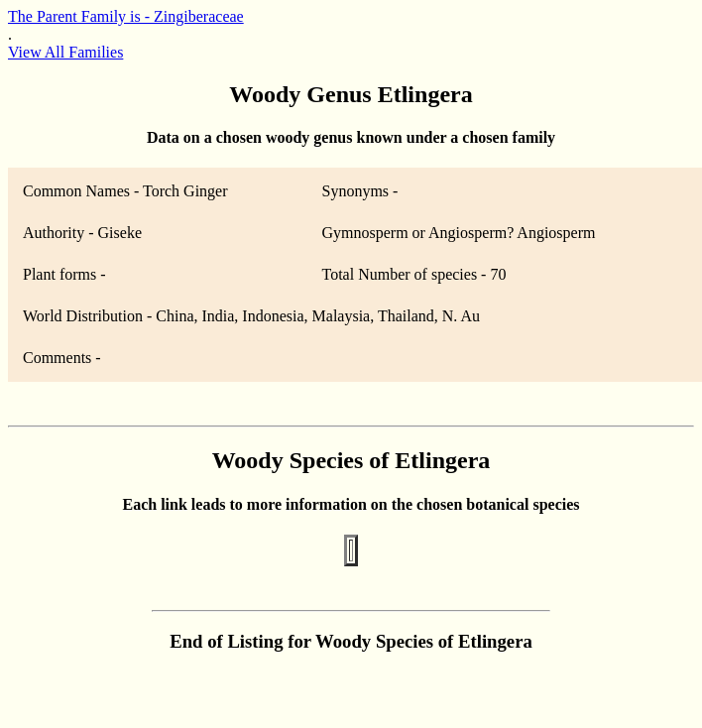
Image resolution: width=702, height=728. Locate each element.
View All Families (65, 52)
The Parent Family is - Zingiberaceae (126, 16)
